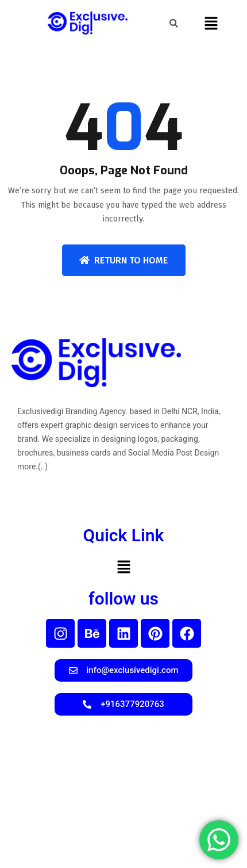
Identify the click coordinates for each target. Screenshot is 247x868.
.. (43, 466)
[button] (211, 23)
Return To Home (123, 260)
